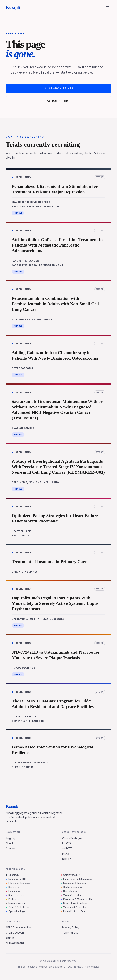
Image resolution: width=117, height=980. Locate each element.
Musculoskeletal (16, 903)
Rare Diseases (15, 895)
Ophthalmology (15, 911)
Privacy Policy (71, 927)
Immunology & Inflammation (77, 879)
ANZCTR (67, 848)
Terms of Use (70, 933)
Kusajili (13, 7)
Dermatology (69, 891)
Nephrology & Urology (74, 903)
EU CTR (67, 843)
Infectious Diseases (18, 883)
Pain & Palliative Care (73, 911)
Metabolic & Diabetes (74, 883)
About (9, 843)
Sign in (10, 938)
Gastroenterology (71, 887)
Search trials (58, 89)
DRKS (66, 854)
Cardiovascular (70, 875)
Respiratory (13, 887)
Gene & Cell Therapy (18, 907)
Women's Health (71, 895)
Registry (11, 838)
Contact (11, 848)
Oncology (12, 875)
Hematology (14, 891)
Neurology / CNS (16, 879)
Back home (59, 101)
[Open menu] (107, 7)
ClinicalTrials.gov (72, 838)
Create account (15, 933)
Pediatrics (13, 899)
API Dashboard (15, 943)
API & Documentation (18, 927)
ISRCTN (67, 859)
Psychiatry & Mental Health (76, 899)
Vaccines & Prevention (74, 907)
